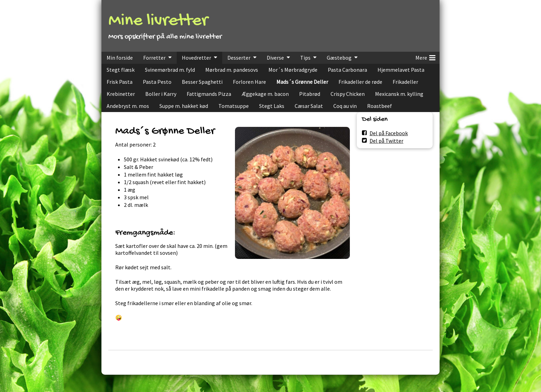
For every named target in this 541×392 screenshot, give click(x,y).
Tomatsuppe (234, 106)
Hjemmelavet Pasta (401, 70)
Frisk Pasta (120, 82)
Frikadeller (405, 82)
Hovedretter (196, 58)
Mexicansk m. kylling (399, 94)
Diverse (275, 58)
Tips (305, 58)
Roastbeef (380, 106)
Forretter (154, 58)
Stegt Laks (272, 106)
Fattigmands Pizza (209, 94)
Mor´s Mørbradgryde (293, 70)
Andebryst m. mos (128, 106)
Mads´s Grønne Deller (302, 82)
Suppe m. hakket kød (184, 106)
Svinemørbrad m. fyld (170, 70)
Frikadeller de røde (360, 82)
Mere (425, 57)
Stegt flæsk (121, 70)
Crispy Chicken (348, 94)
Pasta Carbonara (347, 70)
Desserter (239, 58)
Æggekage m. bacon (265, 94)
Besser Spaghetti (202, 82)
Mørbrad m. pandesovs (232, 70)
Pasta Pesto (157, 82)
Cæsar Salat (309, 106)
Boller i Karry (161, 94)
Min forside (120, 58)
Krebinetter (121, 94)
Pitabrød (310, 94)
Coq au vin (345, 106)
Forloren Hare (249, 82)
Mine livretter (158, 21)
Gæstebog (339, 58)
